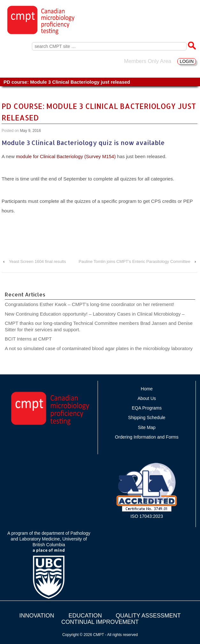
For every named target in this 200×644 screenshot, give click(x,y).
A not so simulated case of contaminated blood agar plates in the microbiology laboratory (99, 348)
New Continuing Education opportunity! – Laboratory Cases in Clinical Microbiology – (95, 314)
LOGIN (187, 61)
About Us (147, 398)
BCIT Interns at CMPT (32, 339)
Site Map (147, 427)
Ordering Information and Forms (147, 437)
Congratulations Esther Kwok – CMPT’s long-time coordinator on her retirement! (89, 304)
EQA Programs (147, 408)
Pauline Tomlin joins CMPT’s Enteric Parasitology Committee (135, 261)
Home (147, 389)
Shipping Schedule (147, 418)
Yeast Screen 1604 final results (37, 261)
